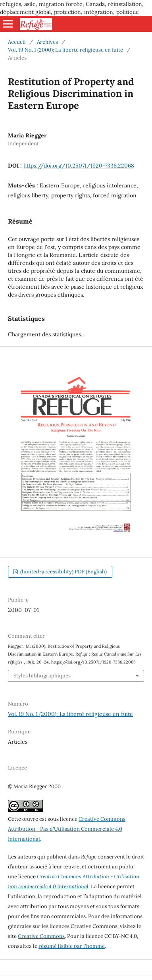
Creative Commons (41, 936)
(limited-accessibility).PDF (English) (63, 572)
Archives (47, 42)
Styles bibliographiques (42, 676)
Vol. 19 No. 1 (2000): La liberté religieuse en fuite (65, 50)
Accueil (17, 42)
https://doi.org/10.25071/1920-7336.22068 (79, 166)
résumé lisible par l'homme (72, 946)
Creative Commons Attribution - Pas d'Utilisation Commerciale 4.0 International (67, 829)
